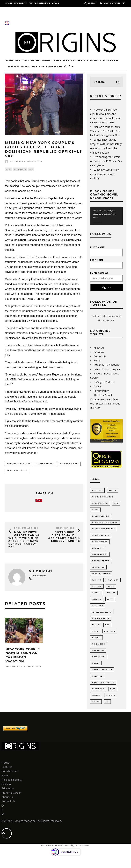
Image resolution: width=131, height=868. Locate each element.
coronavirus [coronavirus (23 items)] (100, 557)
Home (9, 3)
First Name (97, 247)
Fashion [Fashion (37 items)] (97, 584)
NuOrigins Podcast (104, 382)
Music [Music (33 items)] (96, 631)
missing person (45, 464)
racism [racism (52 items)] (96, 704)
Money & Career (16, 17)
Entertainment (39, 3)
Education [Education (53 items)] (98, 571)
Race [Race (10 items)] (113, 698)
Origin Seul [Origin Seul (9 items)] (99, 664)
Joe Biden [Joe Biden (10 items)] (98, 611)
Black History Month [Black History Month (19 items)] (105, 524)
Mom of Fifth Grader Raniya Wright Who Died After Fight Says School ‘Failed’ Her (24, 540)
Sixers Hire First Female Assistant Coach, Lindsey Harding (64, 538)
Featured (21, 3)
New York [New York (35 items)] (110, 638)
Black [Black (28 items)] (95, 511)
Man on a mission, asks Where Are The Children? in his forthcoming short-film (105, 131)
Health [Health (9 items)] (96, 597)
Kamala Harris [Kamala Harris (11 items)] (101, 624)
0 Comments (20, 169)
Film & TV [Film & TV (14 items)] (113, 584)
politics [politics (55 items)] (97, 684)
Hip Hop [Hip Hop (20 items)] (111, 597)
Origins (97, 386)
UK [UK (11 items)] (107, 711)
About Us (35, 17)
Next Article (65, 529)
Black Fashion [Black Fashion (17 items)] (101, 517)
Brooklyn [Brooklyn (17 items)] (98, 551)
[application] (106, 216)
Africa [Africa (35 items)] (113, 490)
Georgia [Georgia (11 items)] (97, 591)
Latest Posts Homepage (107, 369)
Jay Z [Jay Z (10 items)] (110, 604)
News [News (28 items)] (95, 638)
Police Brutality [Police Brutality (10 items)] (102, 678)
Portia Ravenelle (17, 471)
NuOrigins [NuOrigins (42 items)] (98, 658)
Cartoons (99, 352)
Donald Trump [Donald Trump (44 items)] (101, 564)
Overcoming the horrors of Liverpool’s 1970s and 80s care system (106, 161)
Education (52, 10)
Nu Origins (14, 161)
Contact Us (51, 17)
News (55, 3)
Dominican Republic (19, 464)
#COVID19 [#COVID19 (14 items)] (97, 490)
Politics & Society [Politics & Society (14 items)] (103, 691)
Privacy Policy (101, 391)
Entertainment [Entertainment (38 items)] (101, 577)
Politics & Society (18, 10)
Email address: (100, 273)
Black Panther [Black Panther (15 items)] (101, 537)
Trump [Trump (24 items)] (96, 711)
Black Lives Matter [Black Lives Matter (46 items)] (104, 531)
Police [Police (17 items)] (96, 671)
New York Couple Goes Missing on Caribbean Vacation (23, 656)
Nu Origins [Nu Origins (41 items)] (99, 651)
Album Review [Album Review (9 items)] (100, 504)
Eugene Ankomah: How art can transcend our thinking (105, 174)
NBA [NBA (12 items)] (107, 631)
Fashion (38, 10)
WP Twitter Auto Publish (52, 855)
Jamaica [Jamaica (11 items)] (97, 604)
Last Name (97, 260)
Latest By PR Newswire (107, 365)
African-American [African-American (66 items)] (103, 497)
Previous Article (26, 529)
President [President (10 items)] (98, 698)
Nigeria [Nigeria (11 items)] (96, 644)
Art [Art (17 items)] (116, 504)
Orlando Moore (69, 464)
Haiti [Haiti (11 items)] (111, 591)
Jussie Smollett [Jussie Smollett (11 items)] (102, 617)
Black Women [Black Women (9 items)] (100, 544)
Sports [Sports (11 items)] (111, 704)
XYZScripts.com (83, 855)
